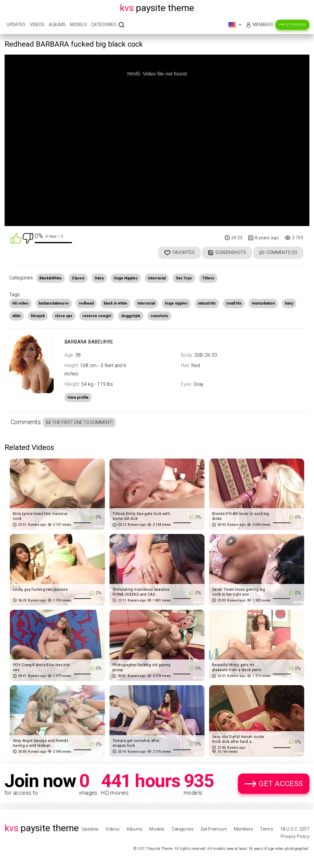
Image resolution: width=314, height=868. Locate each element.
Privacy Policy (295, 836)
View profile (78, 398)
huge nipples (176, 303)
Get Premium (295, 25)
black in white (115, 303)
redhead (86, 303)
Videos (37, 25)
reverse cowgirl (97, 316)
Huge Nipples (126, 278)
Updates (16, 25)
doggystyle (131, 316)
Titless (208, 278)
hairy (289, 303)
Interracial (157, 278)
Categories (104, 25)
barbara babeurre (54, 303)
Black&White (50, 278)
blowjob (38, 316)
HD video (20, 303)
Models (78, 25)
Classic (78, 278)
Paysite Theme (157, 8)
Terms (267, 829)
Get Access (281, 784)
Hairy (99, 278)
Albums (57, 25)
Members (263, 25)
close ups (64, 316)
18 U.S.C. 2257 (295, 829)
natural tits (207, 303)
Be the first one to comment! (79, 422)
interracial (146, 303)
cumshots (159, 316)
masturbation (263, 303)
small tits (234, 303)
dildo (17, 316)
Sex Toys (184, 278)
